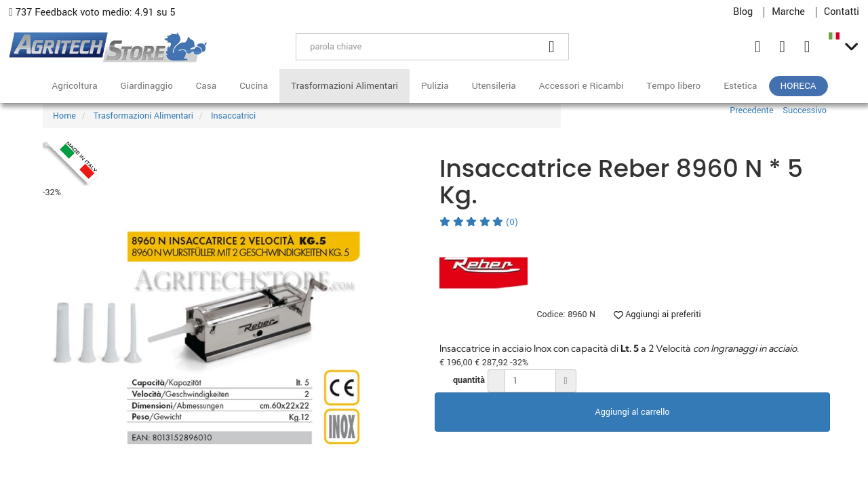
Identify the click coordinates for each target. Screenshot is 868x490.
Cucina (254, 86)
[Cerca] (552, 47)
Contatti (842, 12)
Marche (788, 12)
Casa (206, 86)
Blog (743, 12)
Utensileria (494, 86)
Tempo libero (673, 86)
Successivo (805, 110)
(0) (479, 222)
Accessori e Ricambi (581, 86)
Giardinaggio (147, 86)
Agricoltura (74, 86)
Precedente (751, 110)
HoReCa (798, 86)
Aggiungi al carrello (633, 412)
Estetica (740, 86)
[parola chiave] (416, 47)
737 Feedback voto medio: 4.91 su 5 (92, 13)
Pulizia (435, 86)
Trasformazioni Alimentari (344, 86)
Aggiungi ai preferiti (657, 314)
